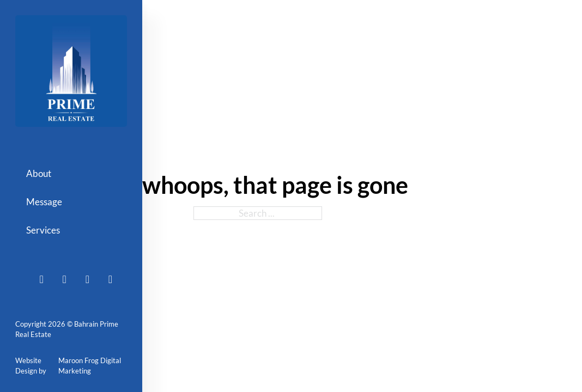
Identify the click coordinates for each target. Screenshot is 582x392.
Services (43, 230)
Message (44, 202)
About (39, 173)
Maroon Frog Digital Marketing (90, 366)
